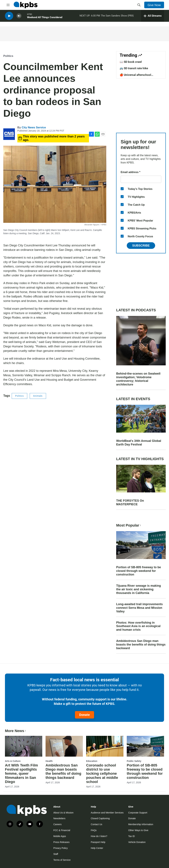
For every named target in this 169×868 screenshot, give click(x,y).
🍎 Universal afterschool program (135, 76)
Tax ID (132, 836)
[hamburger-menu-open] (8, 5)
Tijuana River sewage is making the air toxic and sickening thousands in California (139, 589)
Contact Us (96, 824)
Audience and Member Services (107, 813)
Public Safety (134, 761)
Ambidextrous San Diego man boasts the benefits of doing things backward (141, 645)
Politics (8, 56)
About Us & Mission (63, 813)
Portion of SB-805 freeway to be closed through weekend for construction (139, 571)
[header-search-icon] (139, 5)
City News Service (34, 127)
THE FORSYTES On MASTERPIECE (130, 502)
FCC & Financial (62, 830)
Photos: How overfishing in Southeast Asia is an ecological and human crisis (138, 626)
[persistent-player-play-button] (9, 17)
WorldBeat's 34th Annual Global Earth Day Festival (139, 443)
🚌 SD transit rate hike (134, 68)
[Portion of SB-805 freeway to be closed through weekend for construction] (145, 746)
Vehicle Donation (137, 842)
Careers (57, 824)
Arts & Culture (13, 761)
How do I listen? (99, 836)
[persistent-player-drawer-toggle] (153, 16)
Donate (84, 715)
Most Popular (129, 525)
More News (16, 731)
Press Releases (61, 842)
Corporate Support (138, 813)
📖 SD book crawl (131, 62)
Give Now (154, 5)
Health (49, 761)
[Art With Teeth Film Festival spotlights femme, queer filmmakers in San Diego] (24, 746)
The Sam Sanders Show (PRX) (117, 16)
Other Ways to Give (138, 830)
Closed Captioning (100, 818)
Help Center (97, 848)
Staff (56, 854)
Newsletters (59, 818)
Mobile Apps (60, 836)
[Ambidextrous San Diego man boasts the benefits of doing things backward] (64, 746)
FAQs (94, 830)
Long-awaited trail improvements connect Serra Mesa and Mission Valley (139, 608)
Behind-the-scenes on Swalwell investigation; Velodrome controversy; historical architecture (138, 379)
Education (92, 761)
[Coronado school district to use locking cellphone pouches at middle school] (105, 746)
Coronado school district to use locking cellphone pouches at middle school (102, 773)
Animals (38, 396)
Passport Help (98, 842)
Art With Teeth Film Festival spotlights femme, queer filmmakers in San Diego (21, 773)
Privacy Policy (60, 848)
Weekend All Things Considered (45, 18)
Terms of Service (62, 860)
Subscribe (141, 246)
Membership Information (141, 824)
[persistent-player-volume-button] (19, 17)
